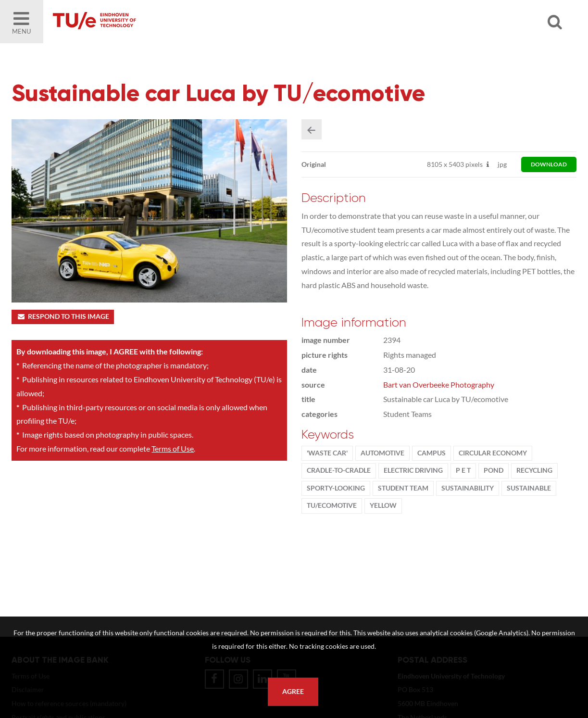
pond (494, 470)
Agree (293, 692)
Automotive (382, 453)
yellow (383, 505)
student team (403, 488)
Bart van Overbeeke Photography (439, 384)
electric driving (413, 470)
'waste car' (327, 453)
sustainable (529, 488)
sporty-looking (336, 488)
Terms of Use (173, 448)
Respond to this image (63, 316)
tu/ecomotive (332, 505)
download (549, 164)
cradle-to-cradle (339, 470)
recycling (534, 470)
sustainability (468, 488)
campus (432, 453)
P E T (463, 470)
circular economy (493, 453)
